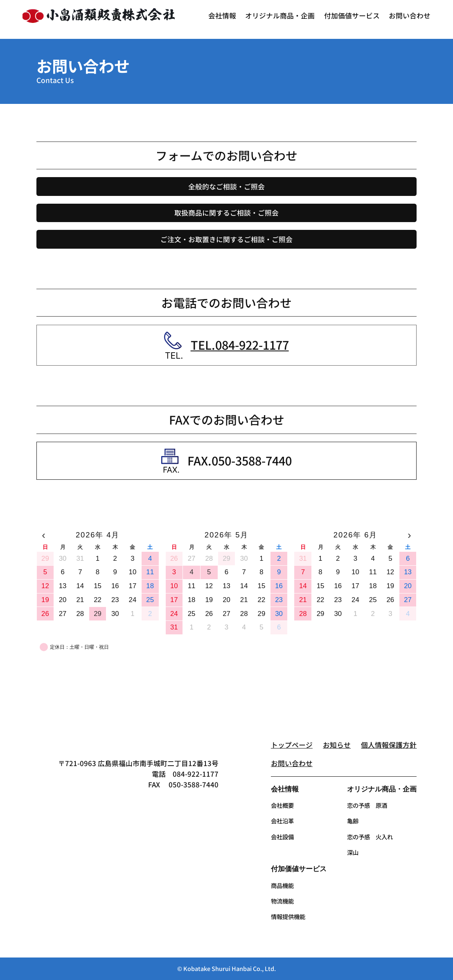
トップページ (292, 745)
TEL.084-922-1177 (240, 345)
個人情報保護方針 (389, 745)
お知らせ (337, 745)
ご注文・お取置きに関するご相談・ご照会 (226, 239)
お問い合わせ (292, 763)
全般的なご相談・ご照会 (226, 187)
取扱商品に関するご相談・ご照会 (226, 213)
